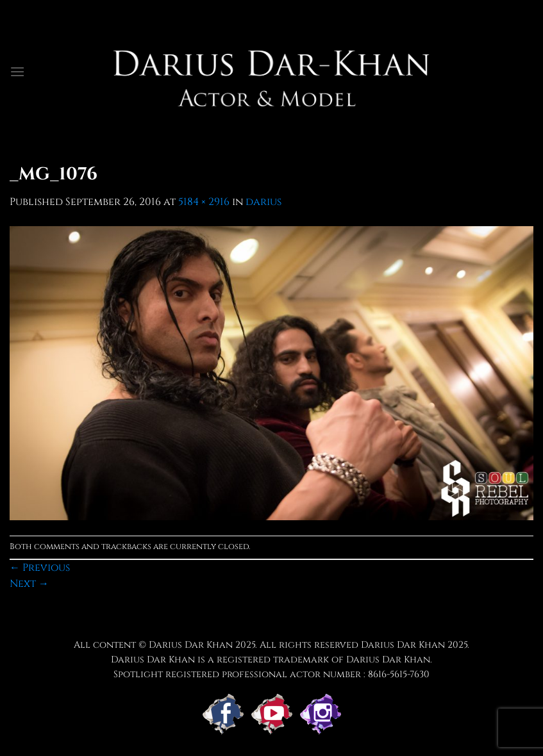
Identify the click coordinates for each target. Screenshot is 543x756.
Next (29, 584)
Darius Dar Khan (403, 645)
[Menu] (17, 71)
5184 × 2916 (204, 202)
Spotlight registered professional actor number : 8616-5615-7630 (271, 674)
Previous (40, 568)
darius (263, 202)
